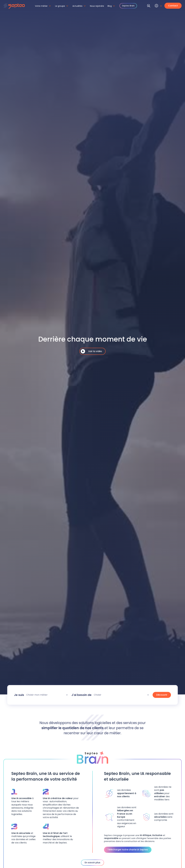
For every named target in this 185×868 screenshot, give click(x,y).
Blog (110, 6)
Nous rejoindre (97, 6)
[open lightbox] (92, 351)
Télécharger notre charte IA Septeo (128, 850)
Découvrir (162, 695)
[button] (43, 7)
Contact (173, 6)
